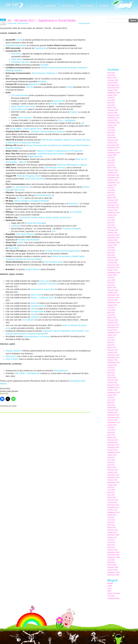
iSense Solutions (25, 118)
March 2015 (112, 407)
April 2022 (111, 195)
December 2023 (113, 145)
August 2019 (112, 275)
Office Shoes (17, 59)
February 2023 (113, 170)
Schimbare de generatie (16, 45)
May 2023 (111, 163)
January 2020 (112, 263)
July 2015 (111, 398)
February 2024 (113, 140)
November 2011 (113, 507)
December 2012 (113, 475)
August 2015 (112, 395)
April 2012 (111, 495)
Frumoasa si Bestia (71, 229)
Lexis (109, 588)
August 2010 (112, 537)
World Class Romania (34, 179)
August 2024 (112, 125)
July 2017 (111, 338)
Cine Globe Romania (25, 234)
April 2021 (111, 225)
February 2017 (113, 350)
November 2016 (113, 358)
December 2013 (113, 445)
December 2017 (113, 325)
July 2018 (111, 308)
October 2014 (112, 420)
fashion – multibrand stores (42, 298)
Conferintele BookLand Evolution (50, 154)
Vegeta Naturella (35, 156)
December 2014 (113, 415)
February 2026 (113, 80)
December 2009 (113, 552)
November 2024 (113, 118)
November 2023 (113, 148)
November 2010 (113, 535)
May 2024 (111, 133)
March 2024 (112, 138)
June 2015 (111, 400)
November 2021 (113, 208)
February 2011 (113, 530)
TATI (54, 231)
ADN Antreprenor (61, 371)
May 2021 (111, 223)
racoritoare (35, 317)
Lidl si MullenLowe (19, 109)
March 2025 (112, 108)
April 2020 (111, 255)
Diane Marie (13, 248)
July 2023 (111, 158)
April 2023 (111, 165)
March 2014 (112, 437)
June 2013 (111, 460)
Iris (14, 187)
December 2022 (113, 175)
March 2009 (112, 565)
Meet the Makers (123, 5)
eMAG (20, 242)
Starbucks (15, 226)
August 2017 (112, 335)
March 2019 (112, 288)
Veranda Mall (59, 101)
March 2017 (112, 348)
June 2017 (111, 340)
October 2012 (112, 480)
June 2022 (111, 190)
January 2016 (112, 383)
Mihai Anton (11, 356)
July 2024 (111, 128)
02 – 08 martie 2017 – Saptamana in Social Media (42, 20)
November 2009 (113, 555)
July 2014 (111, 427)
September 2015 (114, 393)
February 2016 (113, 380)
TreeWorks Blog (113, 598)
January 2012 (112, 502)
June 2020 (111, 250)
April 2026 (111, 75)
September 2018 (114, 303)
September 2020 (114, 243)
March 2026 (112, 78)
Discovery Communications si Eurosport (48, 131)
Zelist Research (23, 23)
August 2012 (112, 485)
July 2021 (111, 218)
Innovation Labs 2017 (20, 62)
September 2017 (114, 333)
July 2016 (111, 368)
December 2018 (113, 295)
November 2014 (113, 417)
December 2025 (113, 85)
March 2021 (112, 228)
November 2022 (113, 178)
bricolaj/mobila (37, 311)
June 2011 (111, 520)
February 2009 (113, 567)
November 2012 (113, 477)
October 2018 (112, 300)
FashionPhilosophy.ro (44, 195)
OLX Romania (76, 212)
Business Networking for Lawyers (72, 165)
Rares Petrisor (12, 359)
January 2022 (112, 203)
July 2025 (111, 98)
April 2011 (111, 525)
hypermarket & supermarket (43, 289)
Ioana (18, 187)
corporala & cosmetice (47, 284)
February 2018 (113, 320)
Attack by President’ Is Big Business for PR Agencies (59, 151)
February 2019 (113, 290)
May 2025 (111, 103)
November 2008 (113, 575)
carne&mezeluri (37, 306)
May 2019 (111, 283)
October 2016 (112, 360)
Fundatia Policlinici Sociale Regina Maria (62, 251)
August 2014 (112, 425)
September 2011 (114, 512)
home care (44, 281)
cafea (33, 309)
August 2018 (112, 305)
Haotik (110, 586)
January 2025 (112, 113)
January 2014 (112, 442)
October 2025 (112, 90)
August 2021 (112, 215)
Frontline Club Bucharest (29, 240)
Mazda (70, 87)
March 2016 (112, 378)
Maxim (26, 187)
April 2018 (111, 315)
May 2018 (111, 313)
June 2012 (111, 490)
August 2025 (112, 95)
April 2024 (111, 135)
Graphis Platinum (33, 269)
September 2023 (114, 153)
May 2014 (111, 432)
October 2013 (112, 450)
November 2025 (113, 88)
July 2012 (111, 487)
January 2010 (112, 550)
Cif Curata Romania (20, 95)
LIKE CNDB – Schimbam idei (27, 373)
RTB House (16, 54)
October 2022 (112, 180)
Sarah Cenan (19, 190)
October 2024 (112, 120)
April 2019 (111, 285)
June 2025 (111, 100)
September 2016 (114, 363)
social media (12, 23)
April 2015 (111, 405)
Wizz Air (30, 87)
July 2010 (111, 540)
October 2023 (112, 150)
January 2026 (112, 83)
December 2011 (113, 505)
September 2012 (114, 482)
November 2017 (113, 328)
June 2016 (111, 370)
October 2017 (112, 330)
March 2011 (112, 527)
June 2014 (111, 430)
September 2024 (114, 123)
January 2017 (112, 353)
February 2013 (113, 470)
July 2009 (111, 560)
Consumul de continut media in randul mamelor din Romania (45, 217)
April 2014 (111, 435)
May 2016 (111, 373)
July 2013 (111, 457)
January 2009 (112, 570)
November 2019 (113, 268)
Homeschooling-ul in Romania (37, 336)
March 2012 (112, 497)
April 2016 (111, 375)
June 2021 (111, 220)
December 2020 (113, 235)
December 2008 (113, 572)
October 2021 (112, 210)
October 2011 (112, 510)
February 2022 (113, 200)
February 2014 (113, 440)
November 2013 (113, 447)
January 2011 (112, 532)
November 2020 (113, 238)
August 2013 (112, 455)
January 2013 (112, 472)
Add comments (84, 23)
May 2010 (111, 545)
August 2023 (112, 155)
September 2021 (114, 213)
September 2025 (114, 93)
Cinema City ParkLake (35, 223)
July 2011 (111, 517)
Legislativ (50, 6)
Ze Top (35, 6)
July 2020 (111, 248)
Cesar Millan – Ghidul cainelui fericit (26, 129)
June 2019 (111, 280)
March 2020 (112, 258)
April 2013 (111, 465)
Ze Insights (87, 6)
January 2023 (112, 173)
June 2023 (111, 160)
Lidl (82, 123)
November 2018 (113, 298)
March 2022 (112, 198)
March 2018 (112, 318)
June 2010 (111, 542)
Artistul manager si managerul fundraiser (32, 201)
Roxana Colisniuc (13, 351)
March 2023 (112, 168)
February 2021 (113, 230)
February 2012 (113, 500)
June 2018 (111, 310)
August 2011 (112, 515)
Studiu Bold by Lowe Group (23, 106)
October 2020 (112, 240)
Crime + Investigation (66, 120)
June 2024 (111, 130)
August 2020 (112, 245)
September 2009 (114, 557)
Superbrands (40, 48)
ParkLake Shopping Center (29, 176)
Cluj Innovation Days (53, 262)
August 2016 (112, 365)
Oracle (19, 40)
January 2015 (112, 412)
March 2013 (112, 467)
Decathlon (42, 81)
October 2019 (112, 270)
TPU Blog (111, 596)
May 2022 (111, 193)
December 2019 (113, 265)
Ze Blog (104, 6)
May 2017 (111, 343)
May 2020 (111, 253)
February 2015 (113, 410)
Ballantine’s (34, 84)
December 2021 (113, 205)
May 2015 (111, 402)
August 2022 (112, 185)
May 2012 (111, 492)
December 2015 (113, 385)
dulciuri (34, 303)
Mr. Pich (20, 198)
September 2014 (114, 422)
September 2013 (114, 452)
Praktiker (54, 104)
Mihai (109, 591)
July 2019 (111, 278)
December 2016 (113, 355)
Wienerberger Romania (55, 168)
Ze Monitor (68, 6)
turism (33, 314)
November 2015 (113, 388)
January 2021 (112, 233)
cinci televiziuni (29, 320)
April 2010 (111, 547)
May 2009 (111, 562)
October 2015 (112, 390)
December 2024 (113, 115)
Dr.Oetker (44, 65)
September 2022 (114, 183)
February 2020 (113, 260)
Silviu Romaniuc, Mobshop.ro (44, 73)
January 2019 (112, 293)
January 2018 (112, 323)
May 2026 (111, 73)
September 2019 (114, 273)
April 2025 (111, 105)
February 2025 (113, 110)
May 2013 (111, 462)
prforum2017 (73, 204)
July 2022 (111, 188)
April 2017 (111, 345)
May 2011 (111, 522)
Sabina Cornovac (114, 593)
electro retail (36, 295)
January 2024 (112, 143)
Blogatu (110, 583)
